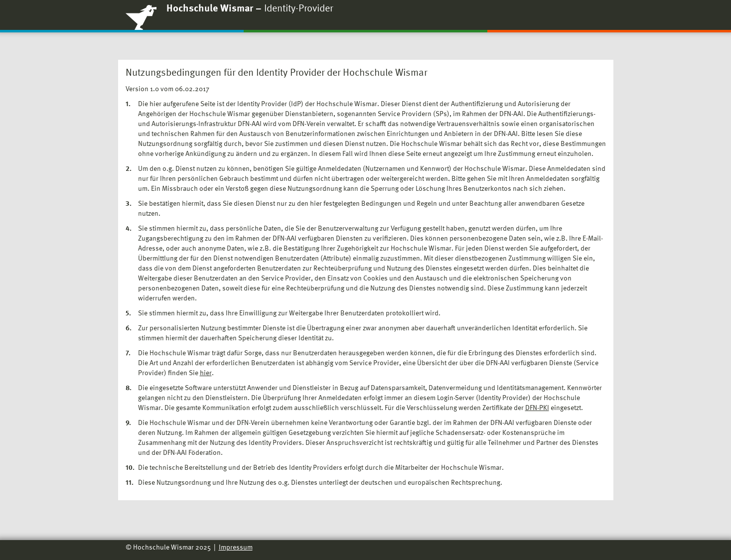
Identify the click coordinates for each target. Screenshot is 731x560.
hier (206, 373)
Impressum (236, 548)
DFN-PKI (537, 408)
